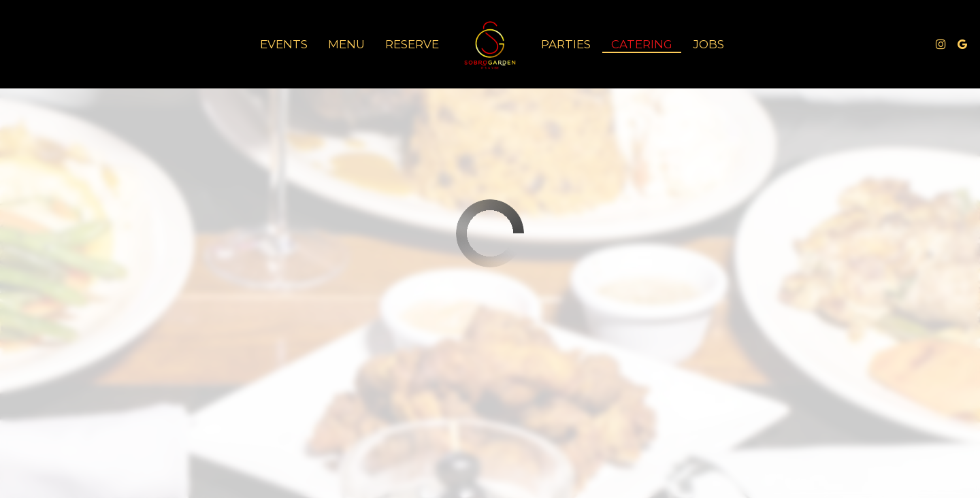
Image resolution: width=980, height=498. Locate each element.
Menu (346, 44)
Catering (642, 44)
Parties (566, 44)
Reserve (412, 44)
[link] (490, 44)
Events (284, 44)
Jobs (708, 44)
